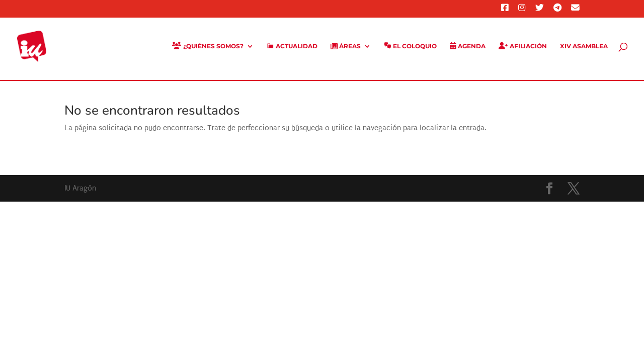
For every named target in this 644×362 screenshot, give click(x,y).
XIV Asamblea (584, 46)
